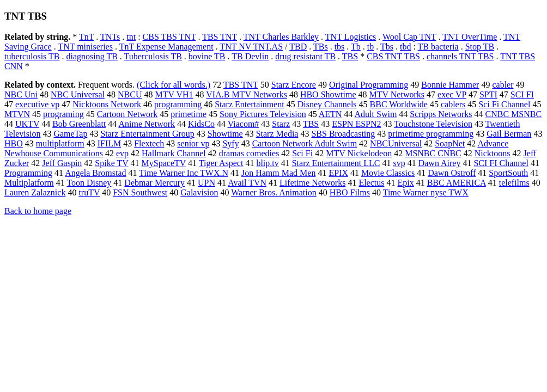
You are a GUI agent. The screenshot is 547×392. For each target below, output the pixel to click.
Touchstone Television (433, 124)
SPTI (488, 94)
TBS (350, 56)
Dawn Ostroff (452, 173)
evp (122, 153)
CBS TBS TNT (169, 37)
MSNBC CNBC (433, 153)
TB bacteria (438, 47)
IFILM (110, 143)
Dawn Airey (440, 163)
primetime (189, 114)
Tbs (387, 47)
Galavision (199, 192)
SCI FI (522, 94)
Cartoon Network (127, 114)
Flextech (149, 143)
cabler (503, 85)
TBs (321, 47)
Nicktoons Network (107, 104)
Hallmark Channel (174, 153)
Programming (28, 173)
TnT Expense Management (166, 47)
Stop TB (480, 47)
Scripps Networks (441, 114)
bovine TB (207, 56)
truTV (89, 192)
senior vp (193, 143)
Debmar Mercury (154, 183)
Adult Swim (376, 114)
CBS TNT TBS (393, 56)
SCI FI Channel (501, 163)
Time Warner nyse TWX (426, 192)
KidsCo (201, 124)
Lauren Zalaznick (35, 192)
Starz (281, 124)
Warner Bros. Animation (273, 192)
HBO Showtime (328, 94)
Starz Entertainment (250, 104)
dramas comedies (249, 153)
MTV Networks (397, 94)
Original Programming (369, 85)
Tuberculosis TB (153, 56)
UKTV (27, 124)
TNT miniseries (85, 47)
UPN (206, 183)
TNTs (110, 37)
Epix (405, 183)
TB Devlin (250, 56)
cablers (453, 104)
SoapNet (450, 143)
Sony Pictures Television (263, 114)
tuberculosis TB (32, 56)
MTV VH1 (174, 94)
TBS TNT (220, 37)
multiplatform (60, 143)
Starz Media (277, 134)
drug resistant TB (305, 56)
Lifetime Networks (312, 183)
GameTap (70, 134)
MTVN (17, 114)
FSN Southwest (140, 192)
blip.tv (267, 163)
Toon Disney (89, 183)
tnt (131, 37)
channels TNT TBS (460, 56)
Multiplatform (29, 183)
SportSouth (508, 173)
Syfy (230, 143)
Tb (356, 47)
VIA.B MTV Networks (247, 94)
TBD (298, 47)
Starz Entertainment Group (147, 134)
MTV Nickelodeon (359, 153)
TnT (86, 37)
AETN (330, 114)
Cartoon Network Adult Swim (305, 143)
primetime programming (431, 134)
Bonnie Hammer (450, 85)
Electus (371, 183)
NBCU (130, 94)
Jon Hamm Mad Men (278, 173)
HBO (14, 143)
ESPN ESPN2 (356, 124)
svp (399, 163)
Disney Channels (327, 104)
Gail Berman (509, 134)
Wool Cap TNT (409, 37)
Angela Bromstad (95, 173)
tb (370, 47)
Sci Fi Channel (504, 104)
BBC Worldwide (399, 104)
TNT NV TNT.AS (251, 47)
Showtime (225, 134)
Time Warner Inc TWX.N (184, 173)
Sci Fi (302, 153)
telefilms (514, 183)
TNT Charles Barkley (281, 37)
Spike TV (111, 163)
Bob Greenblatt (79, 124)
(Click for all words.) (174, 85)
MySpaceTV (164, 163)
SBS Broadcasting (343, 134)
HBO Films (350, 192)
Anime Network (147, 124)
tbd (405, 47)
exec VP (452, 94)
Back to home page (38, 211)
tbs (340, 47)
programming (178, 104)
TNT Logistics (351, 37)
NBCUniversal (396, 143)
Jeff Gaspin (62, 163)
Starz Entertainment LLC (336, 163)
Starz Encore (294, 85)
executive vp (37, 104)
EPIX (338, 173)
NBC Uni (21, 94)
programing (63, 114)
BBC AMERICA (457, 183)
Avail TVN (247, 183)
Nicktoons (493, 153)
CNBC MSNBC (514, 114)
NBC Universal (78, 94)
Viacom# (244, 124)
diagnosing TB (92, 56)
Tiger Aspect (221, 163)
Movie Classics (388, 173)
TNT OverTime (470, 37)
